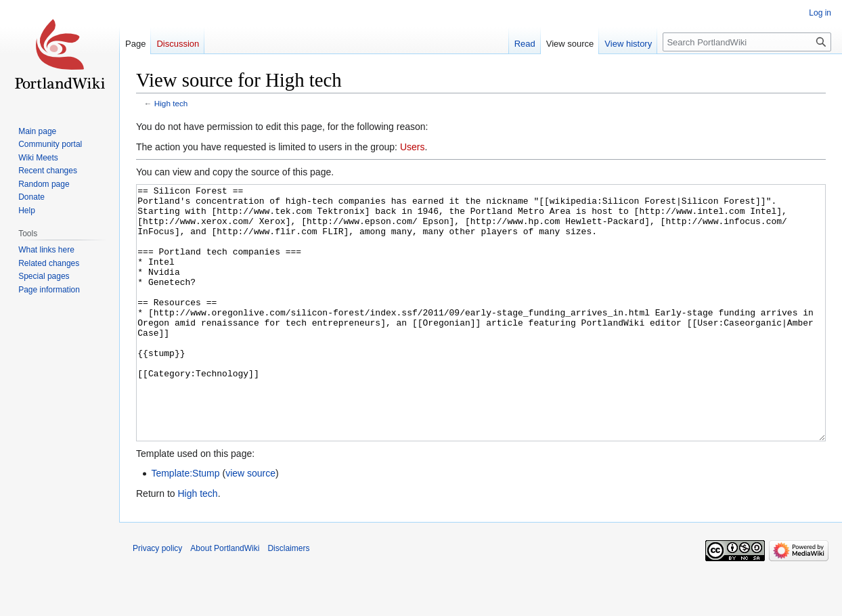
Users (413, 147)
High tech (171, 103)
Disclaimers (288, 599)
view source (250, 524)
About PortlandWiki (225, 599)
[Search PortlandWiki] (747, 42)
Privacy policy (157, 599)
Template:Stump (185, 524)
